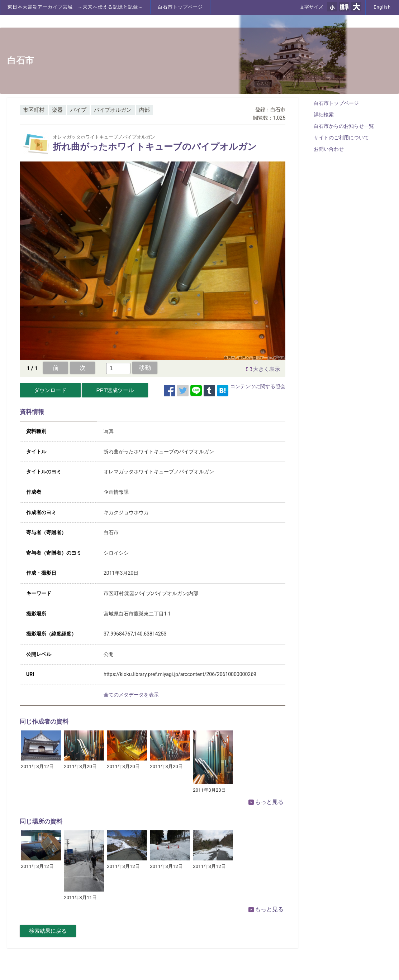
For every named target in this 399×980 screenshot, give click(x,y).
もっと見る (266, 802)
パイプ (78, 110)
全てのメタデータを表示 (131, 695)
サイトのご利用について (341, 137)
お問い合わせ (329, 149)
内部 (144, 110)
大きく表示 (267, 369)
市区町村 (34, 110)
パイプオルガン (113, 110)
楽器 (57, 110)
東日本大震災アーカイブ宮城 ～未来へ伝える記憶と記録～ (75, 7)
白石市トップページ (180, 7)
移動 (145, 368)
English (382, 7)
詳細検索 (324, 115)
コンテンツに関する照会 (258, 386)
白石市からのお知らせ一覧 (344, 126)
